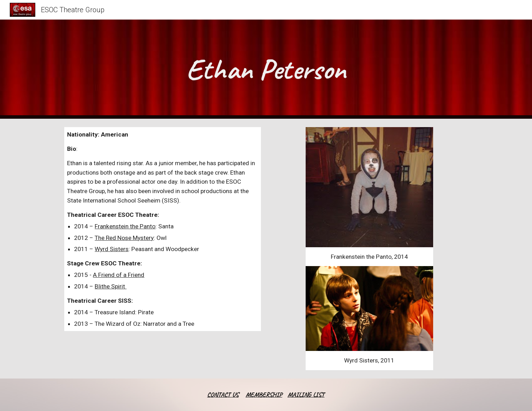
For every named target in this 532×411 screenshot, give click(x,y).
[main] (266, 69)
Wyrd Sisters (112, 249)
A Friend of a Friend (119, 275)
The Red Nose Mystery (124, 238)
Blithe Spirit (111, 286)
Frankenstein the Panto (125, 226)
